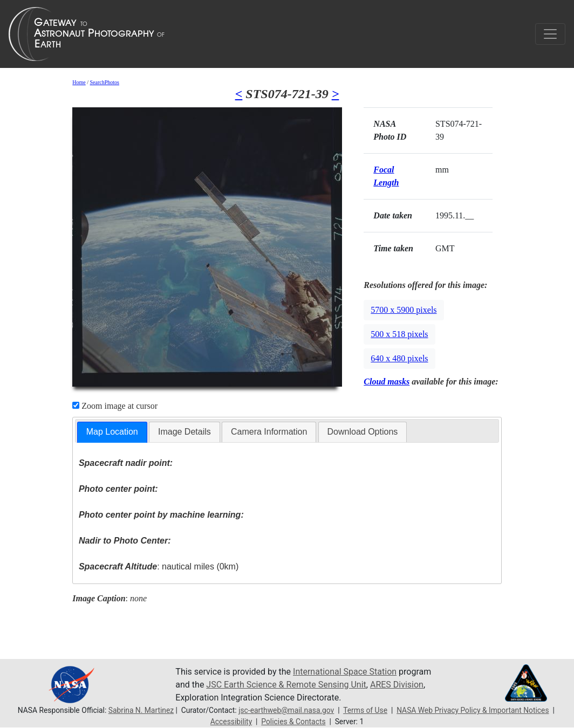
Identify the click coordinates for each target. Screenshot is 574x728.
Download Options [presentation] (363, 432)
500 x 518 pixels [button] (399, 334)
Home (79, 82)
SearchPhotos (105, 82)
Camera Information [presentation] (269, 432)
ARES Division (397, 685)
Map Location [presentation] (112, 432)
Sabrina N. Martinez (141, 710)
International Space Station (345, 672)
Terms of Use (365, 710)
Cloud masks (387, 382)
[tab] (112, 432)
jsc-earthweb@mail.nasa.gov (286, 710)
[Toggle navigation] (550, 34)
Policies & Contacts (293, 722)
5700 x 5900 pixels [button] (404, 310)
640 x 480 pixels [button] (399, 358)
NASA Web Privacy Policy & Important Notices (473, 710)
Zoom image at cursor (115, 406)
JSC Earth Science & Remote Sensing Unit (286, 685)
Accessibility (231, 722)
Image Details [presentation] (184, 432)
